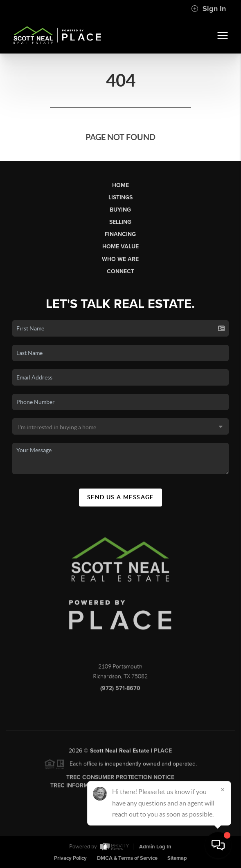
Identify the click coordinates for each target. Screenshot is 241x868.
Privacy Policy (70, 858)
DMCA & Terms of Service (127, 858)
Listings (120, 197)
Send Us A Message (120, 497)
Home (120, 185)
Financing (120, 234)
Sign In (208, 9)
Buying (120, 210)
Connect (120, 271)
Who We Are (120, 259)
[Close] (223, 790)
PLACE (163, 754)
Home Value (120, 247)
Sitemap (177, 858)
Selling (120, 222)
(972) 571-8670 (120, 692)
